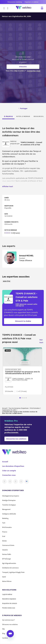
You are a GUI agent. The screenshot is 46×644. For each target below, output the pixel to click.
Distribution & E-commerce (10, 568)
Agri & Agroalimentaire (9, 563)
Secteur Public (7, 554)
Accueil (5, 408)
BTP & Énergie (7, 559)
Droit (4, 536)
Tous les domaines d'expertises (19, 408)
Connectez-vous (9, 475)
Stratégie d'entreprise (9, 500)
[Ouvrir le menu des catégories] (4, 8)
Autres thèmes (7, 581)
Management (6, 509)
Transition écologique (9, 505)
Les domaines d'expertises (13, 466)
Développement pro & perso (11, 496)
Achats (4, 541)
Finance (5, 532)
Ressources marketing (15, 2)
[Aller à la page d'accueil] (25, 8)
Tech (4, 523)
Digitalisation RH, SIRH (9, 410)
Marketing (5, 518)
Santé (4, 577)
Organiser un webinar (32, 2)
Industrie (5, 550)
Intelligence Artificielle (9, 514)
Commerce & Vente (8, 545)
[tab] (8, 116)
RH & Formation (35, 408)
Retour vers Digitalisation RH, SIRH (16, 16)
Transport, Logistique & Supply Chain (13, 572)
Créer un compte (9, 471)
